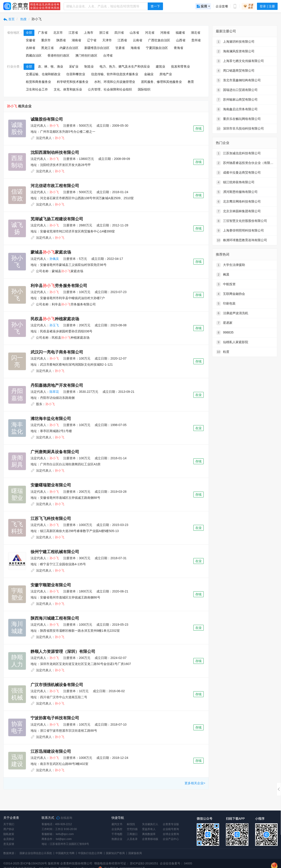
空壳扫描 (132, 829)
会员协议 (9, 839)
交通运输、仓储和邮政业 (43, 74)
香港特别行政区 (58, 55)
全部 (29, 33)
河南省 (165, 33)
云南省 (138, 40)
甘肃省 (120, 48)
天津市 (107, 40)
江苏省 (73, 33)
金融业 (149, 74)
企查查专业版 (171, 824)
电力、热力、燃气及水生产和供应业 (125, 66)
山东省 (134, 33)
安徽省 (31, 40)
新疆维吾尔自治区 (97, 48)
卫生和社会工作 (37, 89)
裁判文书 (117, 824)
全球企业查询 (171, 834)
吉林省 (31, 48)
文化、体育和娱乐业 (68, 89)
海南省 (135, 48)
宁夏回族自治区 (157, 48)
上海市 (89, 33)
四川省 (119, 33)
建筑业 (161, 66)
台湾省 (108, 55)
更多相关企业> (195, 783)
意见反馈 (9, 844)
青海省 (178, 48)
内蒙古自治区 (69, 48)
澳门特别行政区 (86, 55)
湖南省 (76, 40)
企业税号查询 (171, 829)
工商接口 (132, 834)
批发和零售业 (181, 66)
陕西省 (61, 40)
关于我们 (9, 824)
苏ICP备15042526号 (34, 863)
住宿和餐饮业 (76, 74)
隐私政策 (9, 834)
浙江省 (104, 33)
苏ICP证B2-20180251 (144, 863)
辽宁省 (92, 40)
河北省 (150, 33)
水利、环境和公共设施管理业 (115, 82)
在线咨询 (64, 818)
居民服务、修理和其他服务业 (161, 82)
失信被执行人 (150, 824)
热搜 (23, 19)
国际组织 (144, 89)
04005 (188, 863)
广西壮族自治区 (159, 40)
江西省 (122, 40)
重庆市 (46, 40)
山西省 (181, 40)
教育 (191, 82)
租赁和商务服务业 (38, 82)
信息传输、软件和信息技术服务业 (115, 74)
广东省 (43, 33)
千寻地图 (117, 834)
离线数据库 (149, 834)
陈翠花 (54, 392)
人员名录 (132, 839)
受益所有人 (149, 829)
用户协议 (9, 829)
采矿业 (74, 66)
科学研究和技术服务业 (73, 82)
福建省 (180, 33)
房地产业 (166, 74)
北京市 (58, 33)
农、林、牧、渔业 (51, 66)
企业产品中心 (171, 839)
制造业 (89, 66)
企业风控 (117, 829)
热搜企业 (117, 839)
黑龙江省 (47, 48)
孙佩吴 (54, 259)
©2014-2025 (11, 863)
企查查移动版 (150, 839)
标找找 (131, 824)
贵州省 (196, 40)
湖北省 (196, 33)
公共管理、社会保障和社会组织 (110, 89)
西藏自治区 (34, 55)
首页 (9, 19)
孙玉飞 (54, 325)
